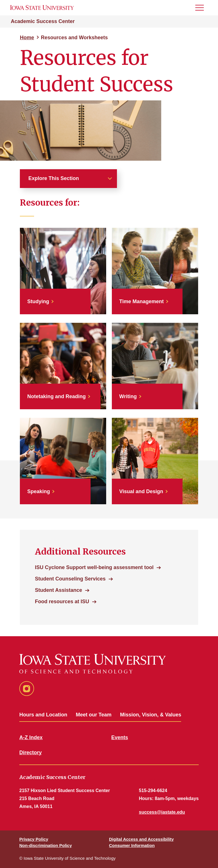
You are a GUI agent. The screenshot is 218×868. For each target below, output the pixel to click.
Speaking (39, 491)
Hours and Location (43, 715)
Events (120, 737)
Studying (38, 301)
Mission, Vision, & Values (151, 715)
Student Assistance (58, 590)
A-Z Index (31, 737)
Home (27, 38)
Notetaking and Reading (56, 396)
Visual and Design (141, 491)
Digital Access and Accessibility (141, 839)
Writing (128, 396)
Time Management (142, 301)
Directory (31, 753)
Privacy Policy (34, 839)
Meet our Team (94, 715)
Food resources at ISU (62, 602)
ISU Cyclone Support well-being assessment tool (94, 567)
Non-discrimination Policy (46, 845)
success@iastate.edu (162, 812)
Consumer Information (132, 845)
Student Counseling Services (70, 579)
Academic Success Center (43, 21)
